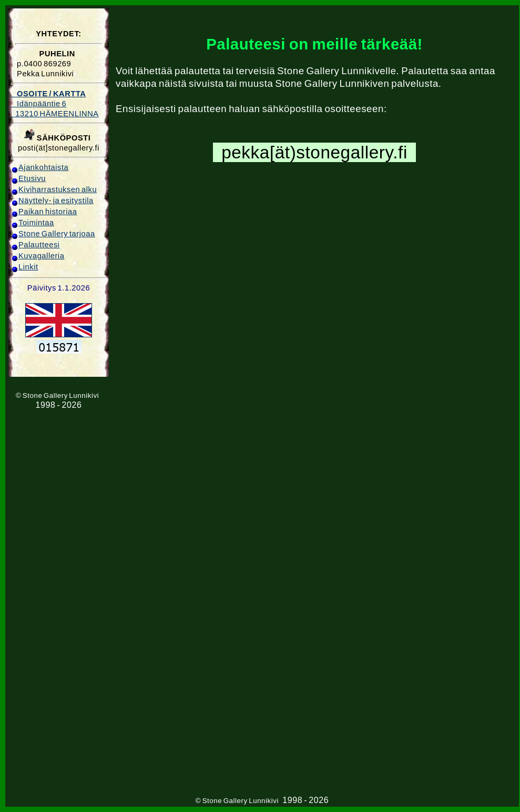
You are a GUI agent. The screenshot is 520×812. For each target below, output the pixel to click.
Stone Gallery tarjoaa (53, 234)
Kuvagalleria (38, 256)
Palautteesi (35, 245)
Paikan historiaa (44, 212)
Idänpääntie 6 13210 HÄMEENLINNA (55, 104)
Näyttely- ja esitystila (52, 201)
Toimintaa (33, 223)
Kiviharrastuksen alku (54, 189)
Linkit (25, 267)
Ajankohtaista (40, 167)
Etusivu (28, 178)
